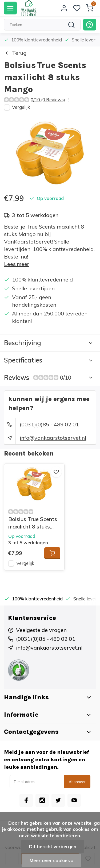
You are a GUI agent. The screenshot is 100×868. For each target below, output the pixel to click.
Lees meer (17, 264)
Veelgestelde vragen (41, 630)
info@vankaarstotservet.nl (53, 438)
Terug (15, 53)
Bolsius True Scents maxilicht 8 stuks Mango (33, 523)
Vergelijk (21, 107)
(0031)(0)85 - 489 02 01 (49, 424)
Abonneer (77, 782)
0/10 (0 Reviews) (48, 100)
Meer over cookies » (51, 860)
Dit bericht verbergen (53, 846)
